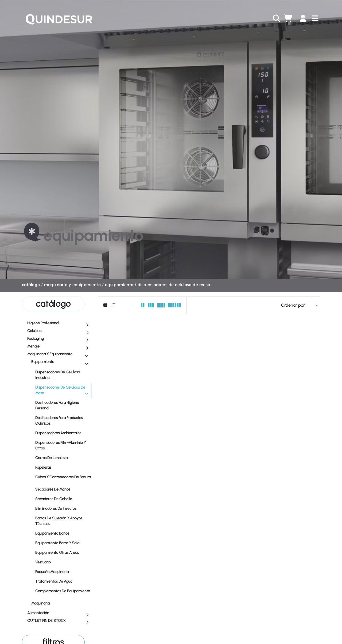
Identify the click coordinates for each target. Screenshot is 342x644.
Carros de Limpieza (63, 458)
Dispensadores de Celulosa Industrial (63, 375)
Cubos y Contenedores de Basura (63, 479)
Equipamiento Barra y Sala (63, 543)
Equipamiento (119, 285)
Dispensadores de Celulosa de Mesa (174, 285)
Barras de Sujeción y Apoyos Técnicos (63, 521)
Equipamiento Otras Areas (63, 552)
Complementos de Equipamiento (63, 593)
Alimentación (59, 613)
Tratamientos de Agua (63, 581)
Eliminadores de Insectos (63, 508)
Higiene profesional (59, 323)
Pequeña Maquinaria (63, 572)
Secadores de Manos (63, 489)
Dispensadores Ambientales (63, 433)
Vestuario (63, 562)
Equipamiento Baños (63, 533)
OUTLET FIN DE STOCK (59, 621)
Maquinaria (61, 603)
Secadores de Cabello (63, 499)
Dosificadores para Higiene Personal (63, 405)
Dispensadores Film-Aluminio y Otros (63, 445)
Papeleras (63, 467)
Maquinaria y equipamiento (72, 285)
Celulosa (59, 331)
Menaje (59, 347)
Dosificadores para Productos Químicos (63, 421)
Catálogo (31, 285)
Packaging (59, 339)
